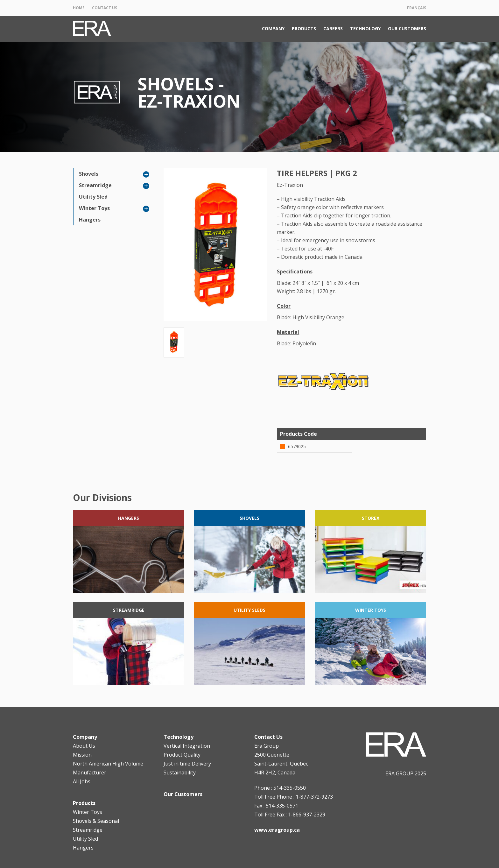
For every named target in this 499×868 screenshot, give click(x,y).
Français (417, 8)
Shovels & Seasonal (96, 821)
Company (273, 28)
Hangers (90, 220)
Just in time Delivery (187, 764)
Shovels (89, 174)
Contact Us (105, 8)
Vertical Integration (187, 746)
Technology (365, 28)
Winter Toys (94, 208)
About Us (84, 746)
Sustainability (180, 773)
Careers (333, 28)
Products (304, 28)
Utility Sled (93, 197)
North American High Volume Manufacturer (108, 768)
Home (79, 8)
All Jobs (82, 781)
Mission (82, 755)
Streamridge (95, 185)
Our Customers (407, 28)
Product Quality (182, 755)
